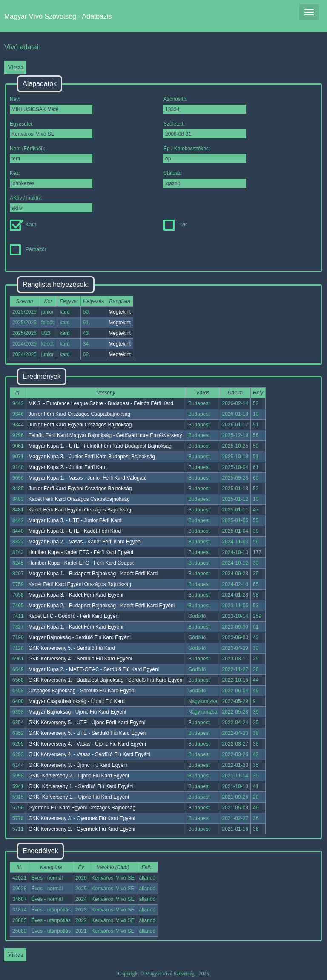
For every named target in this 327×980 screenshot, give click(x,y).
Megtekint (120, 312)
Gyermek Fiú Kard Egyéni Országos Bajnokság (82, 808)
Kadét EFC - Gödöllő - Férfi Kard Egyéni (74, 616)
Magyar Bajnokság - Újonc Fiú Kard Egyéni (77, 712)
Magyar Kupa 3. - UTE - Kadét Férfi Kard (75, 531)
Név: (51, 105)
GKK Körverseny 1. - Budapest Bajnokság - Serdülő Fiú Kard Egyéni (106, 680)
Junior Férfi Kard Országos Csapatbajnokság (79, 414)
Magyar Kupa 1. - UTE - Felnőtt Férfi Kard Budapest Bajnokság (100, 446)
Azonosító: (205, 105)
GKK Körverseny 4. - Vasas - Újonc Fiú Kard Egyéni (87, 744)
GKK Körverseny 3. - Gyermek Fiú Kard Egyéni (82, 818)
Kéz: (51, 179)
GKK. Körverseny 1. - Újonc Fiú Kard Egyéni (79, 797)
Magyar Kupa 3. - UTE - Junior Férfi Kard (75, 520)
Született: (205, 130)
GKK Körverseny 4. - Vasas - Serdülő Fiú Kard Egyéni (90, 754)
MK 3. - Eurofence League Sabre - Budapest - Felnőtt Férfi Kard (101, 403)
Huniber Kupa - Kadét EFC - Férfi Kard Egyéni (81, 552)
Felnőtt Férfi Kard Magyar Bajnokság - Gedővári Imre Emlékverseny (105, 435)
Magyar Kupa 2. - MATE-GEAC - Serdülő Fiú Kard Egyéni (94, 669)
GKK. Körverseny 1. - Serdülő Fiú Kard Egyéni (81, 786)
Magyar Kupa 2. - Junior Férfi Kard (68, 467)
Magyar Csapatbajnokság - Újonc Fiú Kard (77, 701)
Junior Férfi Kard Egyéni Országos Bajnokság (80, 425)
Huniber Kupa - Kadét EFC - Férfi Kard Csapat (81, 563)
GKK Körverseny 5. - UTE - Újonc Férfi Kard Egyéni (87, 723)
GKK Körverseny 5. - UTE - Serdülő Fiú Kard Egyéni (88, 733)
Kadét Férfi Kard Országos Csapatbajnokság (79, 499)
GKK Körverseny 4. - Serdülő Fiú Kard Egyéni (80, 659)
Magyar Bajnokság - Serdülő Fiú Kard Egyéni (80, 637)
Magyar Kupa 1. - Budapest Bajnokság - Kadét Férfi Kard (93, 574)
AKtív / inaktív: (51, 204)
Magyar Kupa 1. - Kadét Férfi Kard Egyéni (76, 627)
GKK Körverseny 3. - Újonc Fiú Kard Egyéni (78, 765)
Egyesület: (51, 130)
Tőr (175, 225)
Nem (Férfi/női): (51, 154)
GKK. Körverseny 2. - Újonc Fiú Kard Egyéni (79, 776)
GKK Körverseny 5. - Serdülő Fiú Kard (72, 648)
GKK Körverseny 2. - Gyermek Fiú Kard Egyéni (82, 829)
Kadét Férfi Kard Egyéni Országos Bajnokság (80, 510)
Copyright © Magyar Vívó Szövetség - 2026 (163, 974)
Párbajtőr (28, 249)
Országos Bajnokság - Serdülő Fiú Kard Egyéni (82, 691)
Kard (23, 225)
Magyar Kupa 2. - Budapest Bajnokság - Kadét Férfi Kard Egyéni (102, 606)
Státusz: (205, 179)
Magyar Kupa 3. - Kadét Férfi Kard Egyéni (76, 595)
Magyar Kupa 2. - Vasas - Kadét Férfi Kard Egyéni (85, 542)
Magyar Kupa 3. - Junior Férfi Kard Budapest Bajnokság (92, 457)
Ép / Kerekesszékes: (205, 154)
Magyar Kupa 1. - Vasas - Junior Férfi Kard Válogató (88, 478)
